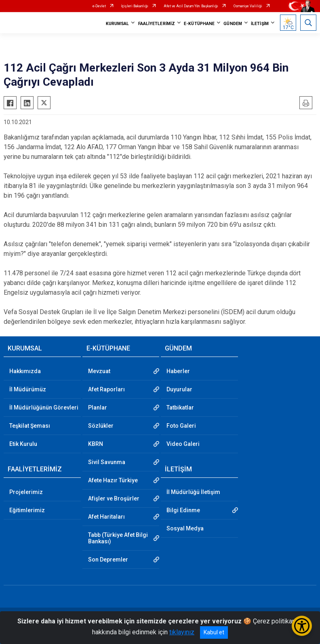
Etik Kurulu (23, 444)
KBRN (96, 444)
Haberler (178, 371)
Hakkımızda (25, 371)
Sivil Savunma (107, 462)
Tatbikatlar (180, 408)
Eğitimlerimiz (27, 510)
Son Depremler (108, 560)
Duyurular (179, 389)
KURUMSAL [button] (118, 24)
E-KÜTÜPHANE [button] (199, 24)
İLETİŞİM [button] (260, 24)
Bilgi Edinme (183, 510)
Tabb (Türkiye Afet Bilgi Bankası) (118, 538)
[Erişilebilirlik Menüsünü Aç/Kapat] (302, 626)
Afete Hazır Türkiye (113, 480)
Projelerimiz (26, 492)
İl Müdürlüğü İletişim (193, 492)
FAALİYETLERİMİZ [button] (157, 24)
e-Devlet (99, 6)
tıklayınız (182, 632)
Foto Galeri (181, 426)
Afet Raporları (106, 389)
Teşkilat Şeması (30, 426)
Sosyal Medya (185, 528)
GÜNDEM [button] (233, 24)
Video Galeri (183, 444)
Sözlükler (101, 426)
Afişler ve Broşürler (114, 498)
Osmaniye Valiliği (248, 6)
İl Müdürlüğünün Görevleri (44, 408)
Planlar (98, 408)
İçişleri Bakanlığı (135, 6)
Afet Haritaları (106, 517)
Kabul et (214, 632)
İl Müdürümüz (28, 389)
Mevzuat (99, 371)
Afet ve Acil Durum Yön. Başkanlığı (191, 6)
